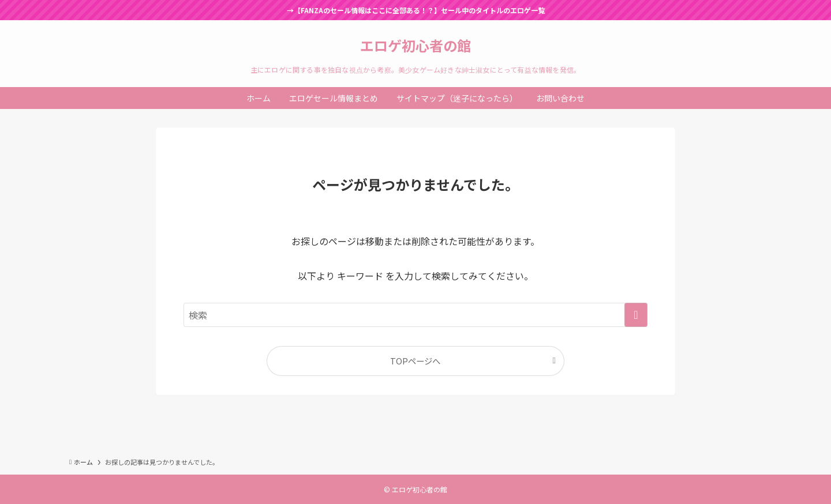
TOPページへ (415, 361)
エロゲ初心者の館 (415, 46)
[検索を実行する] (636, 315)
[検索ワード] (415, 315)
